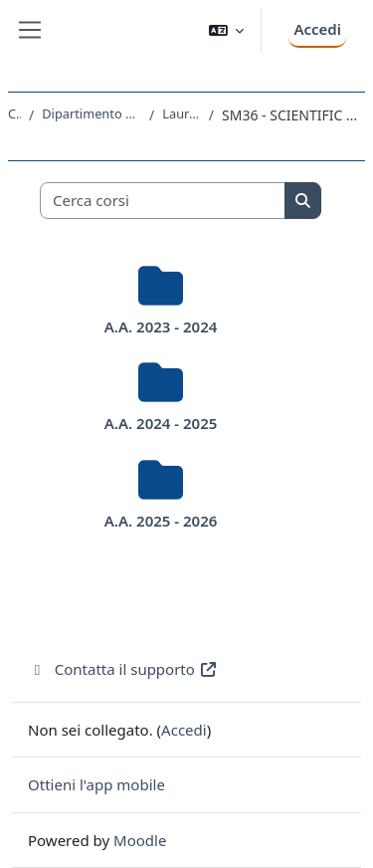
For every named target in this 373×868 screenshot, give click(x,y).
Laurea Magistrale (182, 113)
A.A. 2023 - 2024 (161, 326)
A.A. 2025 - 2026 (161, 521)
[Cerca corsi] (163, 201)
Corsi (14, 113)
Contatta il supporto (123, 669)
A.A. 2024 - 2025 (161, 423)
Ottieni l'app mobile (96, 784)
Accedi (317, 29)
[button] (227, 30)
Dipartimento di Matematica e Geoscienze (92, 113)
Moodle (140, 840)
